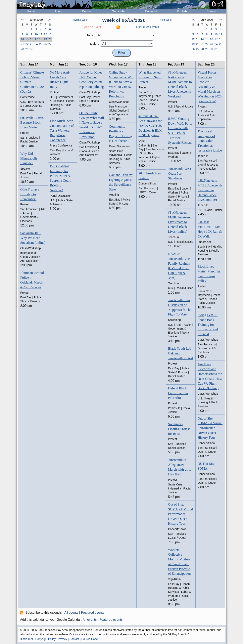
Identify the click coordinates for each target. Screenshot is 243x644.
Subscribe (119, 11)
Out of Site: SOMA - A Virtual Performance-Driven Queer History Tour (181, 514)
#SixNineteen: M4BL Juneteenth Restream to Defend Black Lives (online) (210, 190)
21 (22, 44)
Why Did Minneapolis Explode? (29, 158)
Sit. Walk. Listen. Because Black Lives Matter (32, 123)
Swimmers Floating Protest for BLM (179, 429)
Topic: (90, 35)
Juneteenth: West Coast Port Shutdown (180, 174)
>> (50, 20)
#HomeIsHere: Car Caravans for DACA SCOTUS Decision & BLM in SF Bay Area (151, 126)
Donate (211, 11)
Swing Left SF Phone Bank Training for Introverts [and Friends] (208, 325)
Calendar (151, 11)
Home (31, 11)
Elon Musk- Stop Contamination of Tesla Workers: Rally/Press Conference (62, 130)
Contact (87, 11)
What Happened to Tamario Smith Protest (150, 77)
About (59, 11)
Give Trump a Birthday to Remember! (30, 194)
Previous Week (79, 20)
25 (41, 44)
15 (27, 39)
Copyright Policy (45, 639)
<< (22, 20)
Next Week (166, 20)
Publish (182, 11)
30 (32, 49)
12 (45, 34)
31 (216, 49)
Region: (94, 44)
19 (45, 39)
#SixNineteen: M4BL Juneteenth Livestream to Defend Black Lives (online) (180, 222)
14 (22, 39)
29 (27, 49)
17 (36, 39)
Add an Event (93, 27)
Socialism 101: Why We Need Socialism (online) (33, 238)
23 (32, 44)
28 (22, 49)
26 (45, 44)
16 (32, 39)
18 (41, 39)
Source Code (90, 639)
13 (50, 34)
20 (50, 39)
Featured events (93, 613)
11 (41, 34)
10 (36, 34)
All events (71, 613)
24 (36, 44)
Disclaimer (26, 639)
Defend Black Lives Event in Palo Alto (178, 393)
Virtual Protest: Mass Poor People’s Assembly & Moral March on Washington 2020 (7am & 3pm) (210, 87)
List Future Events (148, 27)
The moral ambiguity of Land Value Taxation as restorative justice (210, 141)
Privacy (62, 639)
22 (27, 44)
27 (50, 44)
